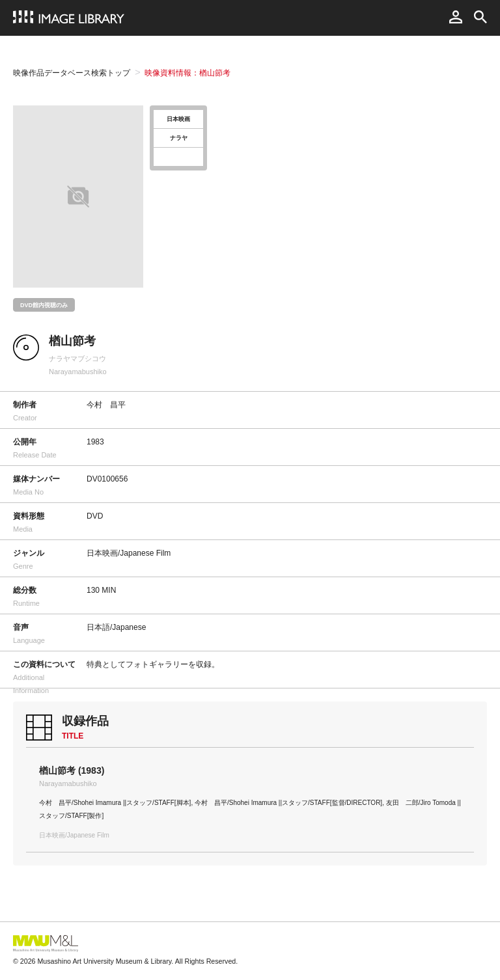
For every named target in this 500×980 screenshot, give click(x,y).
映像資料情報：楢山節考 (187, 73)
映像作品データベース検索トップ (72, 73)
